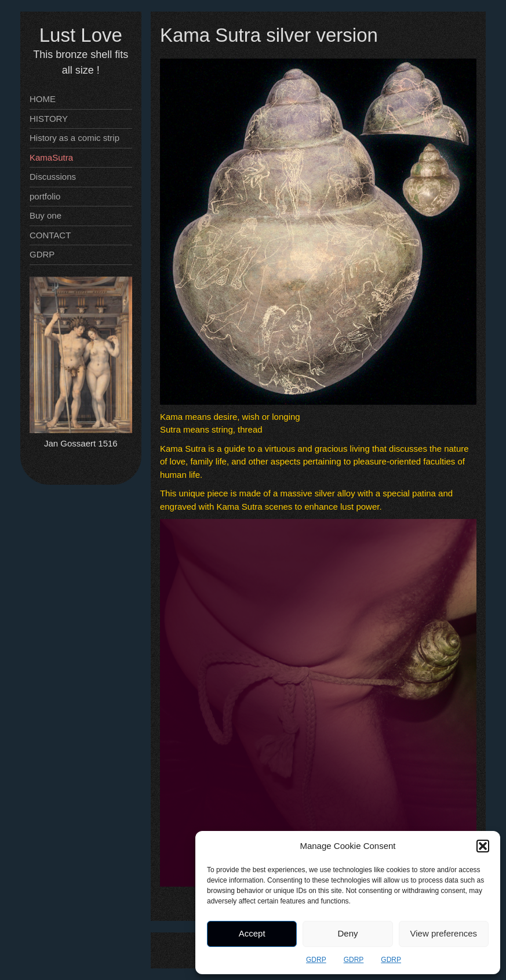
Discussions (53, 177)
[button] (483, 846)
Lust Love (81, 35)
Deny (347, 933)
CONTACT (50, 235)
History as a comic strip (74, 138)
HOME (43, 99)
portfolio (45, 196)
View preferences (444, 933)
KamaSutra (51, 157)
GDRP (316, 960)
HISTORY (49, 119)
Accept (252, 933)
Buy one (45, 215)
